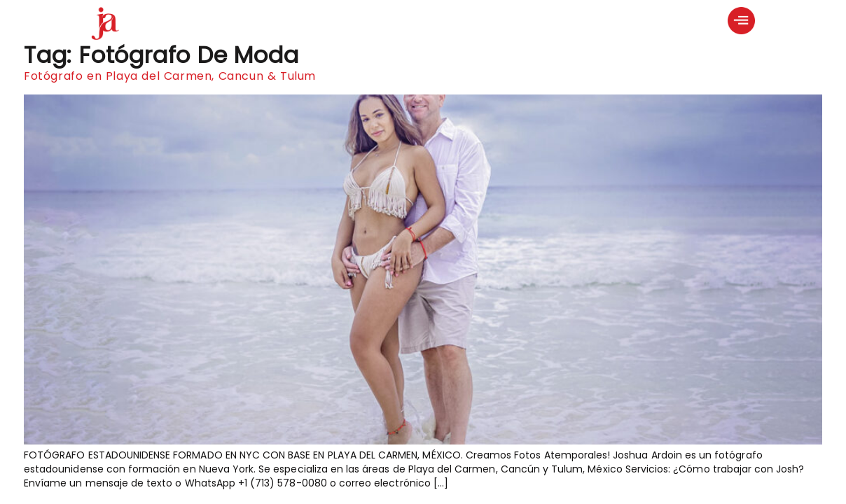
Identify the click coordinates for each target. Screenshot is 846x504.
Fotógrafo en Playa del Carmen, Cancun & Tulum (170, 76)
